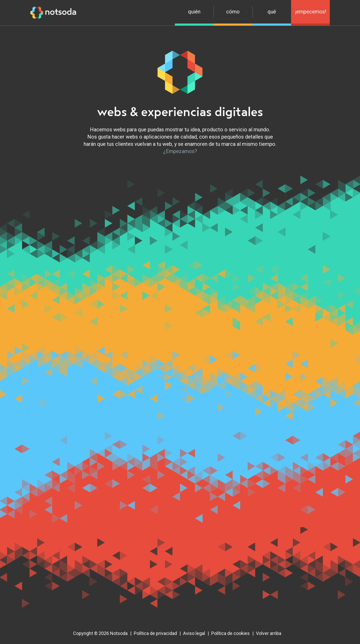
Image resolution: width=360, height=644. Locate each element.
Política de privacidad (155, 633)
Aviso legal (194, 633)
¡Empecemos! (311, 12)
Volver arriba (269, 633)
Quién (194, 12)
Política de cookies (230, 633)
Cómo (233, 12)
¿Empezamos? (180, 151)
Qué (272, 12)
